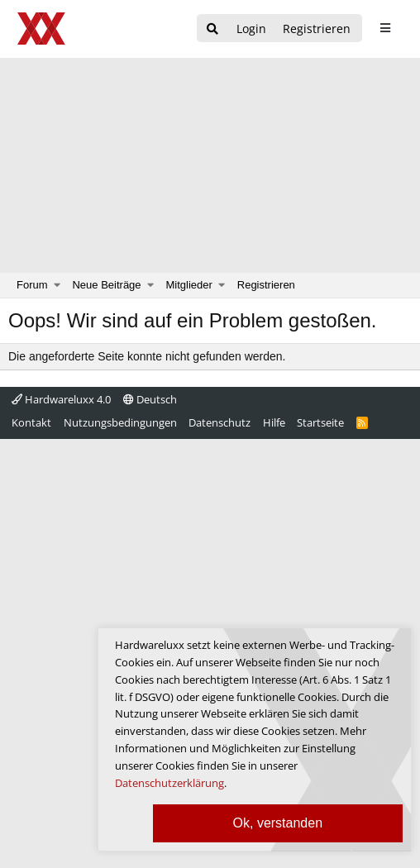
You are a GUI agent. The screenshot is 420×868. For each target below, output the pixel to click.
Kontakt (31, 422)
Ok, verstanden (278, 823)
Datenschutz (220, 422)
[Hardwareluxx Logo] (42, 29)
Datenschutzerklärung (169, 783)
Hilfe (274, 422)
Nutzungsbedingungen (120, 422)
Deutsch (150, 399)
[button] (57, 285)
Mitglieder (189, 285)
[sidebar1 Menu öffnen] (385, 28)
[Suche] (212, 29)
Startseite (320, 422)
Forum (32, 285)
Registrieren (266, 285)
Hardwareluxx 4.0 (61, 399)
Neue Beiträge (106, 285)
